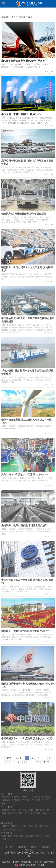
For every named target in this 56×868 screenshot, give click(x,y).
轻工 (21, 811)
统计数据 (46, 795)
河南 (30, 824)
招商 (24, 824)
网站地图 (29, 849)
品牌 (4, 837)
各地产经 (6, 824)
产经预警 (36, 798)
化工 (27, 811)
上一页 (19, 758)
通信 (10, 811)
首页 (13, 17)
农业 (25, 808)
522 (38, 762)
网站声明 (34, 846)
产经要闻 (6, 795)
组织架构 (22, 846)
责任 (21, 834)
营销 (30, 17)
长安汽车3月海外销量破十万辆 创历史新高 (24, 213)
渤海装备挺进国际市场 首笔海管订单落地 (23, 61)
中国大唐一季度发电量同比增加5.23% (21, 114)
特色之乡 (16, 824)
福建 (47, 824)
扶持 (42, 834)
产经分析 (26, 798)
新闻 (10, 834)
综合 (44, 811)
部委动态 (16, 795)
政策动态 (6, 798)
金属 (33, 811)
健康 (48, 808)
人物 (16, 834)
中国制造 (22, 17)
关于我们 (10, 846)
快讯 (4, 802)
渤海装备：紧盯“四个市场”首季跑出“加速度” (25, 630)
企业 (4, 834)
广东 (20, 828)
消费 (37, 808)
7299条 (9, 758)
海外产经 (46, 798)
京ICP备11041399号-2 (44, 861)
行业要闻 (6, 808)
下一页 (46, 762)
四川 (41, 824)
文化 (31, 808)
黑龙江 (13, 828)
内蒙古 (5, 828)
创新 (48, 834)
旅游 (14, 808)
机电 (38, 811)
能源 (42, 808)
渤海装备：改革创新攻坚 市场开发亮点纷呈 (24, 525)
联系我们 (46, 846)
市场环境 (36, 795)
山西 (35, 824)
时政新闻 (26, 795)
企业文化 (29, 834)
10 (31, 762)
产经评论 (16, 798)
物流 (4, 811)
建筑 (16, 811)
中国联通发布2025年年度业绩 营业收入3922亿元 (27, 738)
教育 (20, 808)
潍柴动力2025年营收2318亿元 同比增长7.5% (25, 474)
